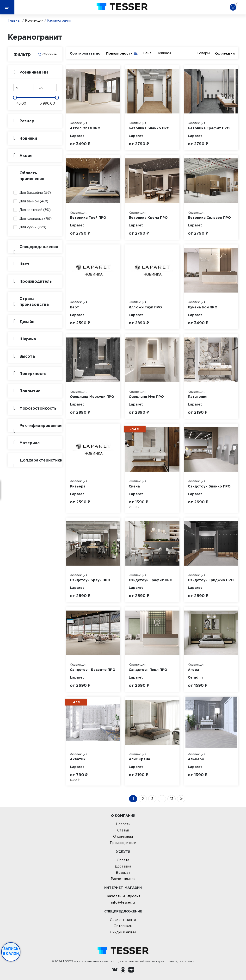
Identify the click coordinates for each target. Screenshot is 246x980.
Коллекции (34, 20)
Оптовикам (123, 926)
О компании (123, 836)
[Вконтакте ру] (115, 970)
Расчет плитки (123, 879)
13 (172, 799)
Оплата (123, 860)
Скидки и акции (123, 932)
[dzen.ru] (131, 970)
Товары (203, 53)
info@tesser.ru (123, 902)
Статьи (123, 830)
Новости (123, 824)
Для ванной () (34, 201)
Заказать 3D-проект (123, 896)
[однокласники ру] (123, 970)
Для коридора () (36, 218)
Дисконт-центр (123, 920)
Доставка (123, 866)
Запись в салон (11, 951)
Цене (147, 53)
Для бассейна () (35, 193)
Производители (123, 843)
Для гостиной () (35, 210)
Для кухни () (33, 227)
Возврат (123, 873)
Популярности (122, 53)
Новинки (164, 53)
